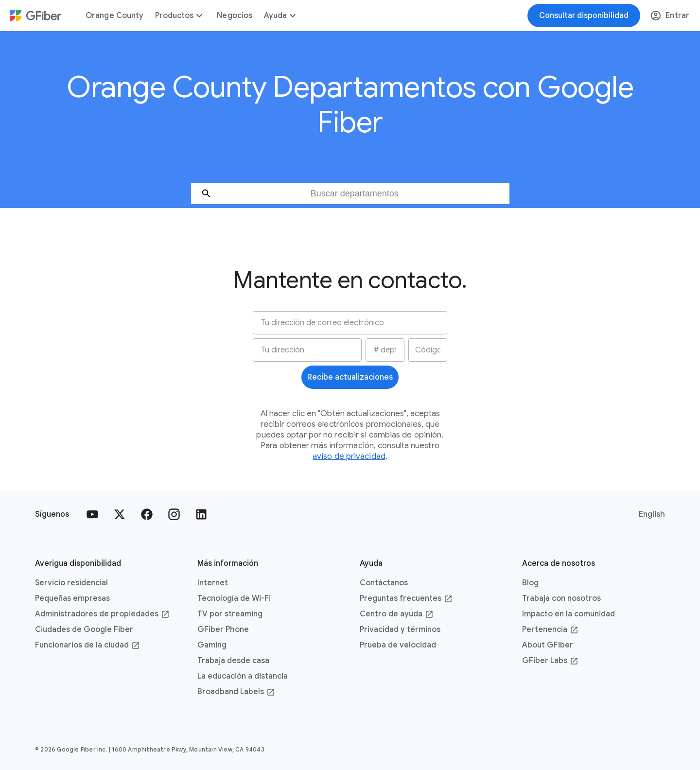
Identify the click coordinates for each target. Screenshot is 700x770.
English (652, 514)
